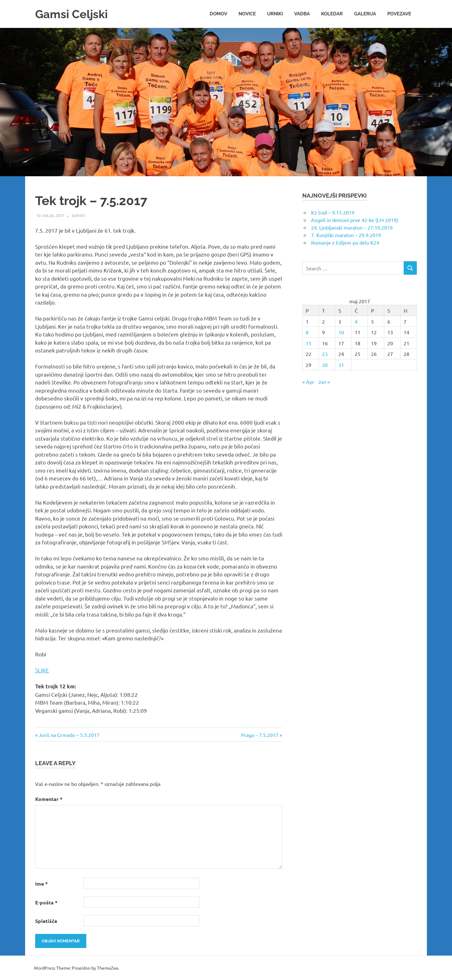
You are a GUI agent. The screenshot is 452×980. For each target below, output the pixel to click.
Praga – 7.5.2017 (260, 735)
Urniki (275, 14)
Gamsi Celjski (73, 14)
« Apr (308, 382)
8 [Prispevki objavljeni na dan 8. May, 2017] (307, 332)
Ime (41, 884)
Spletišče (46, 921)
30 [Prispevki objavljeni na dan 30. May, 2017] (325, 365)
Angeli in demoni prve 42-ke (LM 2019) (355, 220)
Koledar (332, 14)
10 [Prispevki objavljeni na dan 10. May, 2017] (341, 332)
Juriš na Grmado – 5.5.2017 (69, 735)
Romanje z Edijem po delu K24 (345, 242)
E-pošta (46, 902)
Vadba (302, 14)
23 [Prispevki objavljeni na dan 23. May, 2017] (325, 354)
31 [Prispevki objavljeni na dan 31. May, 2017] (341, 365)
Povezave (399, 14)
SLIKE (42, 670)
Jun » (324, 382)
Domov (218, 14)
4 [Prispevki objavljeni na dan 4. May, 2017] (356, 321)
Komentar (49, 799)
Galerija (365, 14)
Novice (247, 14)
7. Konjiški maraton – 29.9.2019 (346, 235)
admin (78, 215)
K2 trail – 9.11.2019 (333, 212)
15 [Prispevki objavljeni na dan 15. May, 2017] (309, 343)
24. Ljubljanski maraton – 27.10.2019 (352, 227)
